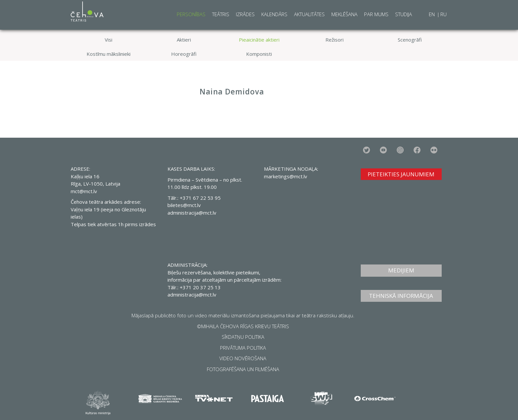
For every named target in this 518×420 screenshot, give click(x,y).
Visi (109, 40)
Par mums (376, 14)
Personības (191, 14)
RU (444, 14)
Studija (404, 14)
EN (432, 14)
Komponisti (259, 54)
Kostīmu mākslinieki (109, 54)
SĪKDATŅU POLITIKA (243, 337)
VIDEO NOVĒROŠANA (243, 358)
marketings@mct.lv (286, 176)
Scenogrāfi (410, 40)
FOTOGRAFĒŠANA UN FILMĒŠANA (243, 369)
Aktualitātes (309, 14)
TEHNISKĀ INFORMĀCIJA (401, 296)
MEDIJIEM (401, 270)
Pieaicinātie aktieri (259, 40)
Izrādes (245, 14)
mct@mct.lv (84, 191)
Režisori (334, 40)
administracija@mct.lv (192, 213)
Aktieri (184, 40)
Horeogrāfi (184, 54)
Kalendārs (274, 14)
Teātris (221, 14)
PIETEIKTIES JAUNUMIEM (401, 174)
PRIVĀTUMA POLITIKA (243, 348)
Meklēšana (344, 14)
